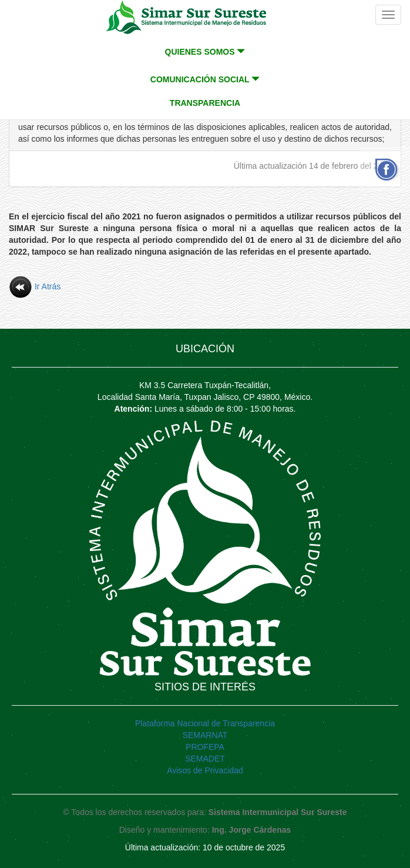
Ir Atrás (35, 286)
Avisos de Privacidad (205, 770)
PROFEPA (205, 747)
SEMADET (205, 759)
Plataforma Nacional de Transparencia (205, 723)
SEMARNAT (205, 735)
